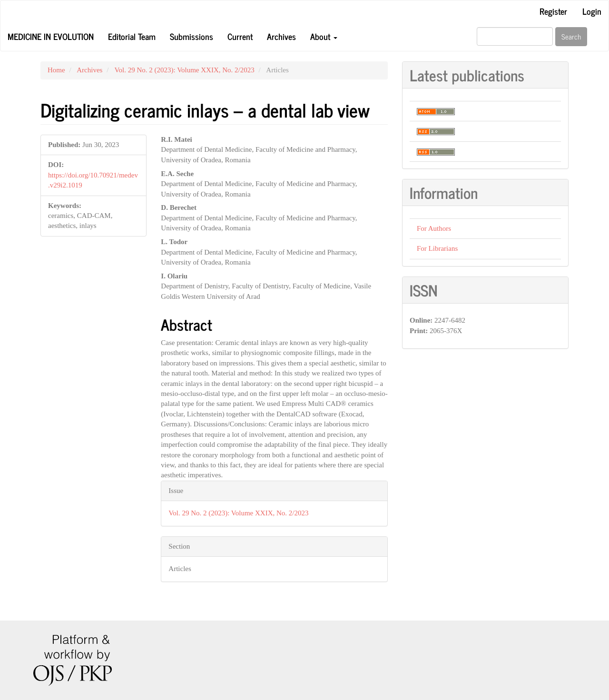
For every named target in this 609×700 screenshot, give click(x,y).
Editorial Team (132, 36)
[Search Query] (515, 36)
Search (571, 36)
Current (240, 36)
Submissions (192, 36)
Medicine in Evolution (51, 36)
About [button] (324, 36)
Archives (281, 36)
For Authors (434, 228)
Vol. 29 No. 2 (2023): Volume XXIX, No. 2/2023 (185, 70)
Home (56, 70)
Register (553, 11)
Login (592, 11)
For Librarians (437, 248)
